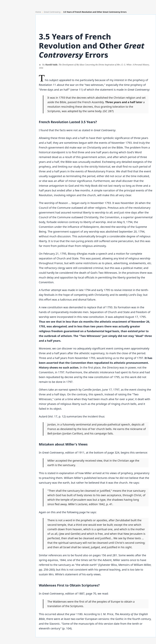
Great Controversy (52, 12)
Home (38, 12)
